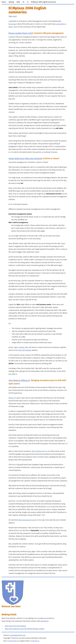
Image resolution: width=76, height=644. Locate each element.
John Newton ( (15, 380)
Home (4, 2)
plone (15, 16)
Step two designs (33, 158)
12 (28, 2)
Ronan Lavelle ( (16, 33)
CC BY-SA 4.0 (35, 641)
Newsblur (44, 621)
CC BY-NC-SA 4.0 (13, 641)
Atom (29, 551)
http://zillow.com (38, 451)
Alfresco (25, 380)
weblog (11, 2)
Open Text (27, 33)
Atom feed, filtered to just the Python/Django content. (25, 629)
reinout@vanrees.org (17, 635)
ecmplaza (13, 24)
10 (23, 2)
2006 (18, 2)
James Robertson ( (17, 158)
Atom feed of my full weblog (15, 626)
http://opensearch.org (26, 520)
